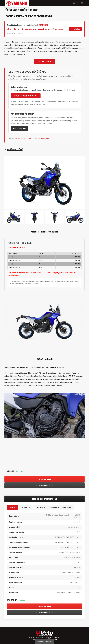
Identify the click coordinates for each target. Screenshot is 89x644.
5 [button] (39, 460)
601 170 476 (28, 138)
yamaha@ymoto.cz (44, 138)
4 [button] (36, 460)
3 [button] (32, 460)
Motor (13, 507)
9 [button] (53, 460)
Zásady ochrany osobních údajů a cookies (45, 639)
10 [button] (57, 460)
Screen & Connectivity (61, 507)
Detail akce (76, 29)
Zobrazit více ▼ (45, 61)
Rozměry (41, 507)
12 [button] (64, 460)
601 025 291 (19, 138)
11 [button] (61, 460)
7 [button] (46, 460)
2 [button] (46, 352)
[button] (75, 3)
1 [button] (43, 352)
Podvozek (26, 507)
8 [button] (50, 460)
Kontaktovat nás (19, 129)
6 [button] (43, 460)
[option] (44, 292)
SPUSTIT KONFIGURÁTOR (26, 96)
